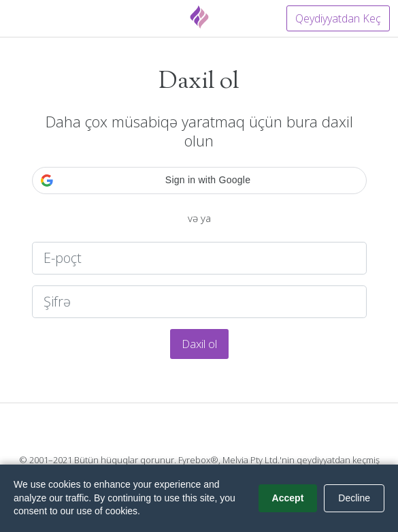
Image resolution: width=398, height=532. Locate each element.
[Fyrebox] (199, 17)
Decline (354, 498)
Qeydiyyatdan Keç (338, 18)
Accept (288, 498)
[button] (199, 181)
